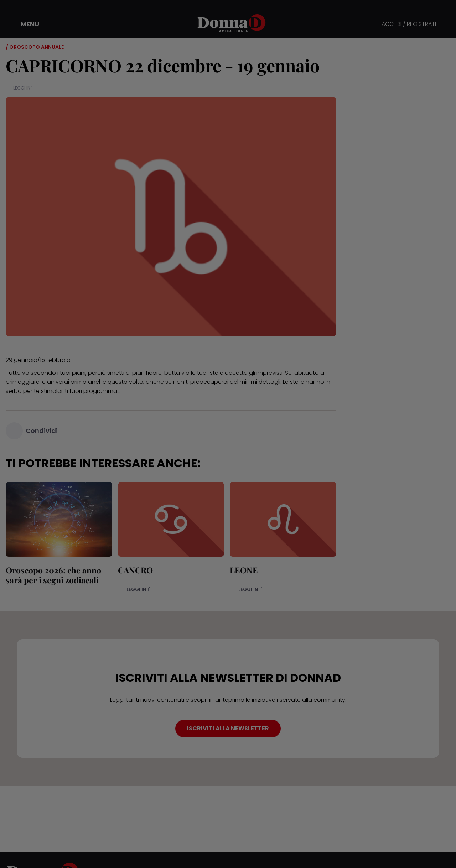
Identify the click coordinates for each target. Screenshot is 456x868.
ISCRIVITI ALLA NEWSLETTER (228, 728)
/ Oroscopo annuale (35, 47)
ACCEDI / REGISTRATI (409, 24)
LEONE (244, 570)
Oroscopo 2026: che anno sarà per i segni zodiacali (53, 575)
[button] (25, 24)
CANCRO (135, 570)
